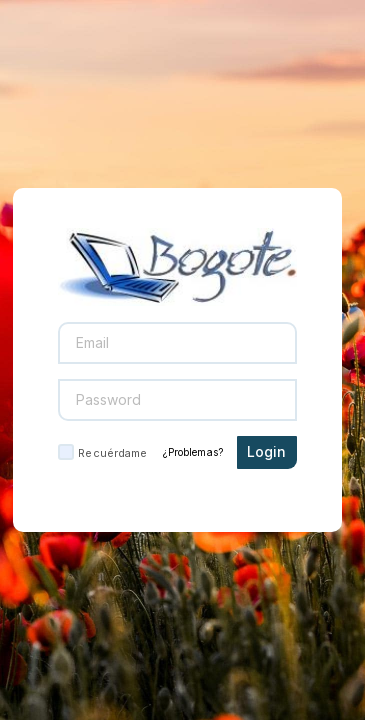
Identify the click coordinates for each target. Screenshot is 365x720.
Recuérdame (112, 453)
